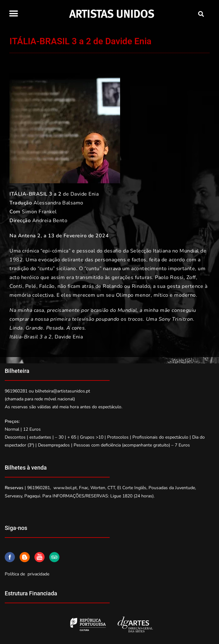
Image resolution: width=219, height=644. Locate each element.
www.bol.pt (65, 488)
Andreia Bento (50, 221)
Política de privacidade (27, 574)
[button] (13, 13)
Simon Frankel (39, 212)
